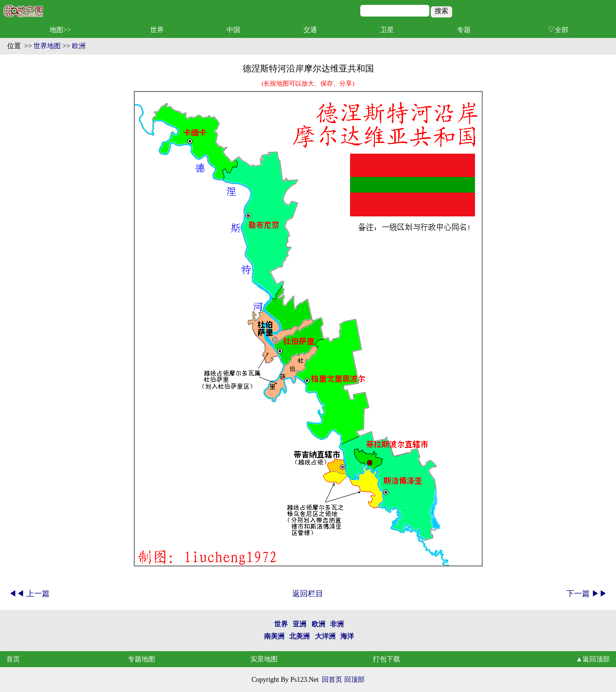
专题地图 (141, 659)
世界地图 (47, 46)
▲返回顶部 (593, 659)
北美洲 (299, 636)
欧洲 (79, 46)
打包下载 (387, 659)
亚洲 (299, 624)
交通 (310, 30)
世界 (157, 30)
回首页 (332, 680)
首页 (13, 659)
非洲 (337, 624)
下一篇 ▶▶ (587, 594)
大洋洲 (325, 636)
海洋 (347, 636)
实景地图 (264, 659)
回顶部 (354, 680)
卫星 (387, 30)
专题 (464, 30)
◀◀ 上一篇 (29, 594)
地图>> (60, 30)
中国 (233, 30)
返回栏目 (308, 594)
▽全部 (558, 30)
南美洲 (274, 636)
